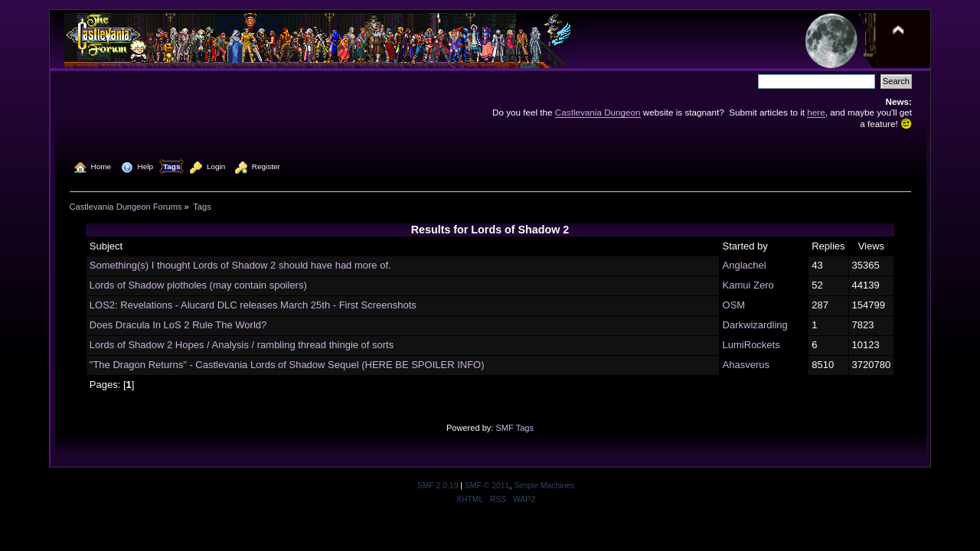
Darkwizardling (755, 325)
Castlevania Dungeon (598, 112)
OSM (734, 305)
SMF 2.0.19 (438, 486)
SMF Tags (514, 428)
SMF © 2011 (487, 486)
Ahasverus (746, 365)
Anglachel (745, 265)
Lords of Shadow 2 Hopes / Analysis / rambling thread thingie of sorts (242, 345)
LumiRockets (751, 345)
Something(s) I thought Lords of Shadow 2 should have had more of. (240, 265)
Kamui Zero (748, 285)
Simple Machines (544, 486)
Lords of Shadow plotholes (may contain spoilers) (198, 285)
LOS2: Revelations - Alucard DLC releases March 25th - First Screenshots (253, 305)
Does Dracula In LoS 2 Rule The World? (178, 325)
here (816, 112)
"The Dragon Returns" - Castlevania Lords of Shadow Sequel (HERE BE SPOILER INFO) (287, 365)
